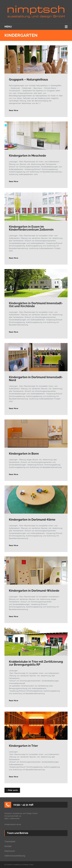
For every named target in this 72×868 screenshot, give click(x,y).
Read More (14, 110)
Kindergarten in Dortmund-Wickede (34, 591)
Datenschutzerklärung (15, 856)
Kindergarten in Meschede (28, 156)
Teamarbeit (10, 842)
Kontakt (8, 846)
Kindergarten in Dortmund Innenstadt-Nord (36, 379)
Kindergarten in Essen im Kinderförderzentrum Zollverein (31, 228)
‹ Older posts (12, 790)
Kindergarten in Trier (23, 746)
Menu (8, 27)
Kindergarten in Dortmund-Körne (32, 520)
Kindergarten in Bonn (24, 454)
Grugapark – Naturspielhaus (28, 79)
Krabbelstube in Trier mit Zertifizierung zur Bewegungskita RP (36, 663)
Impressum (10, 851)
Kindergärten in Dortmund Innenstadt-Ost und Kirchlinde (36, 305)
